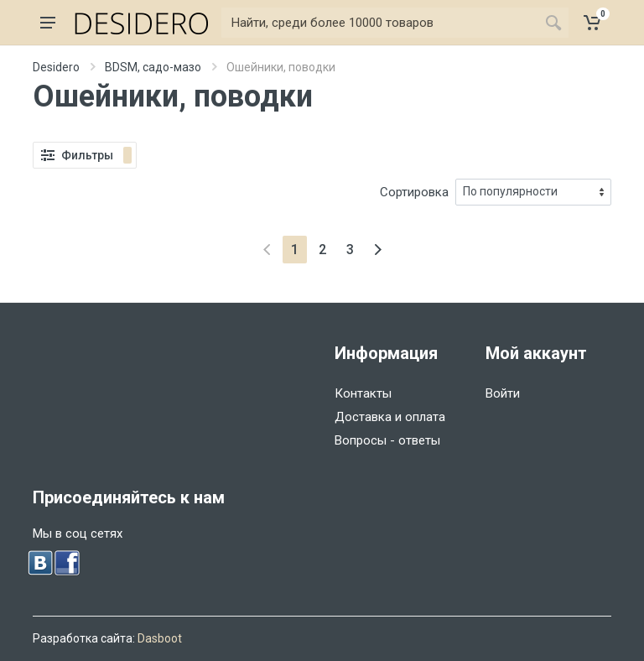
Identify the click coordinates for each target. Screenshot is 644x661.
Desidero (56, 67)
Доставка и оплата (390, 417)
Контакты (363, 393)
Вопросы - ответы (387, 440)
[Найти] (380, 23)
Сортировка (414, 192)
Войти (503, 393)
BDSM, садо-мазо (153, 67)
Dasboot (160, 638)
